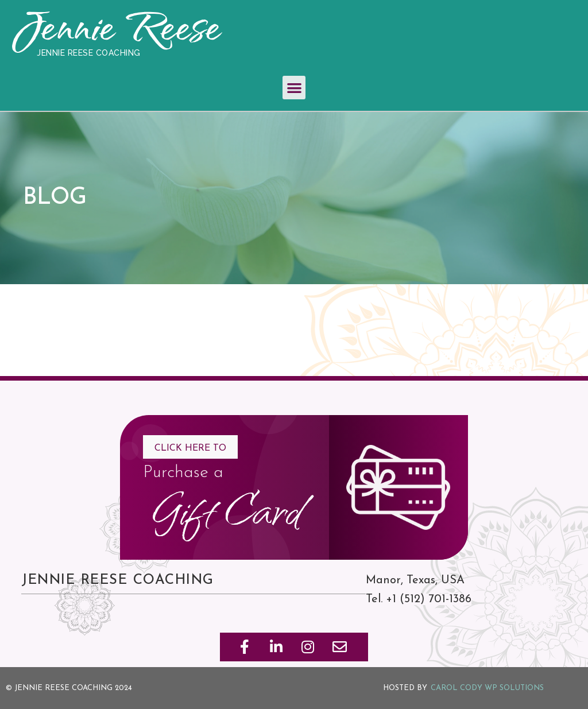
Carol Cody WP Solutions (487, 688)
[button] (294, 88)
